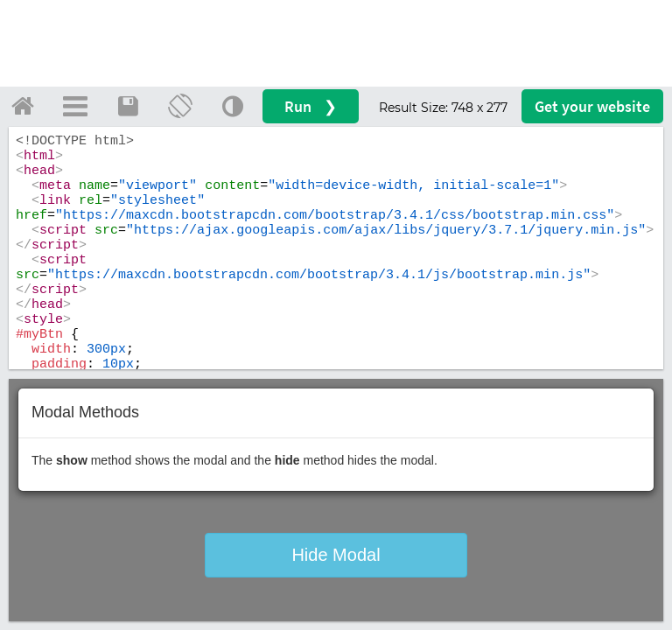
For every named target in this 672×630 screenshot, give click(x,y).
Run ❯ (311, 106)
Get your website (592, 106)
